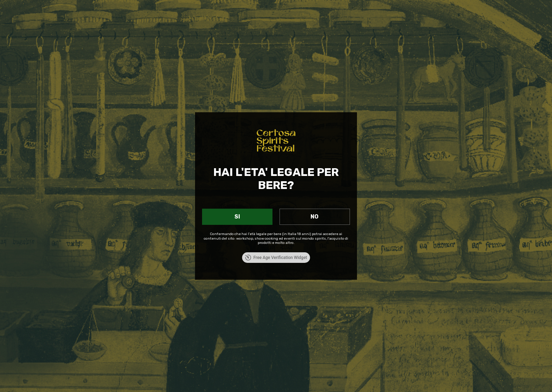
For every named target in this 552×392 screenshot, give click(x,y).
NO (315, 217)
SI (237, 217)
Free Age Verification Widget (276, 258)
